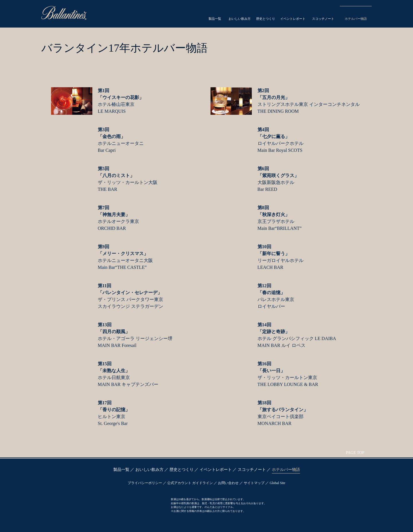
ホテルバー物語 (286, 470)
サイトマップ (254, 483)
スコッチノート (252, 470)
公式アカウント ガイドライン (190, 483)
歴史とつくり (182, 470)
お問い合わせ (228, 483)
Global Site (277, 483)
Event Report (287, 15)
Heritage (259, 15)
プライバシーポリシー (145, 483)
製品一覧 (121, 470)
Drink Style (233, 15)
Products (206, 15)
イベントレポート (216, 470)
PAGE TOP (355, 453)
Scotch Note (320, 15)
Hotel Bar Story (355, 15)
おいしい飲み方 (149, 470)
